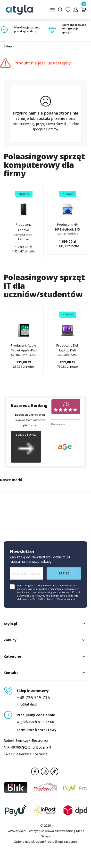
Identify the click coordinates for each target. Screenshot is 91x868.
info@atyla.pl (27, 704)
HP (76, 224)
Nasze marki (11, 480)
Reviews (58, 424)
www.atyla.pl (17, 831)
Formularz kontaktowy (37, 730)
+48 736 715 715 (33, 698)
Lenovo (24, 230)
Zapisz (64, 573)
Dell (76, 345)
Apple (32, 345)
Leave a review (26, 447)
